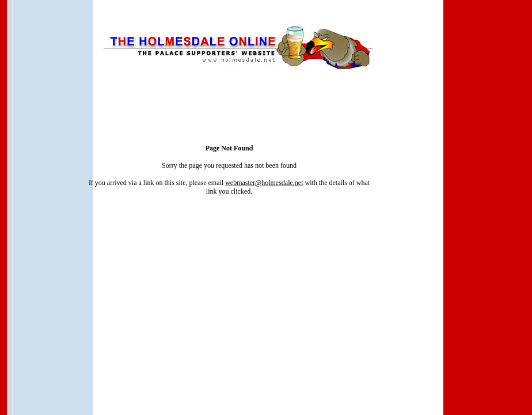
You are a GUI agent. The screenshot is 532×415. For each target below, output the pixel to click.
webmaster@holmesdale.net (264, 183)
